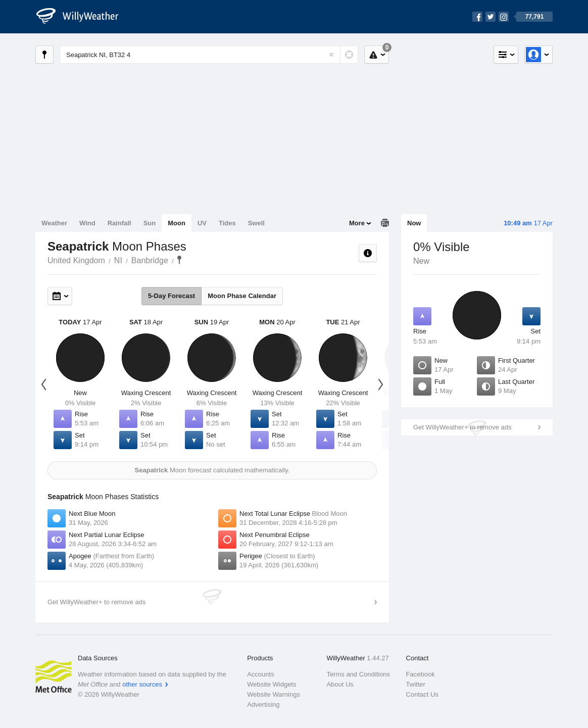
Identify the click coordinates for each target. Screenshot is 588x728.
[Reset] (331, 55)
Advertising (263, 705)
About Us (340, 684)
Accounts (260, 674)
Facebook (421, 674)
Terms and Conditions (358, 674)
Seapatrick (179, 260)
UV (202, 223)
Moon (177, 223)
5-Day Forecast (171, 296)
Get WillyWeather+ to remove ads (462, 427)
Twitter (416, 684)
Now (414, 223)
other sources (142, 684)
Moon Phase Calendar (242, 296)
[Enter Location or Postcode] (209, 55)
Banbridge (150, 260)
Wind (87, 223)
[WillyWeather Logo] (83, 17)
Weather (54, 223)
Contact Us (422, 694)
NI (118, 260)
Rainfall (119, 223)
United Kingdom (76, 260)
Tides (227, 223)
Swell (256, 223)
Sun (150, 223)
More (357, 223)
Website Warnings (274, 694)
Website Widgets (272, 684)
